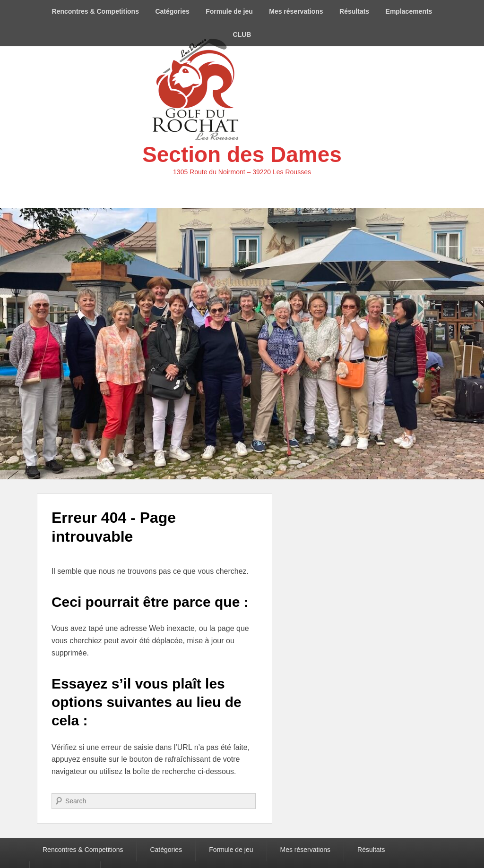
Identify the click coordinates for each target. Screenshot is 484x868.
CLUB (242, 34)
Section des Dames (242, 154)
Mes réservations (296, 11)
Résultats (354, 11)
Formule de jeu (229, 11)
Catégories (172, 11)
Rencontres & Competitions (95, 11)
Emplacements (409, 11)
